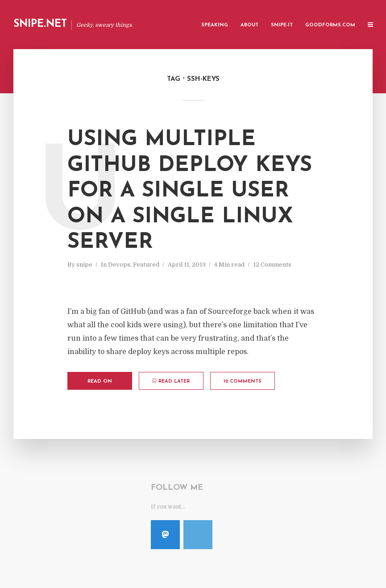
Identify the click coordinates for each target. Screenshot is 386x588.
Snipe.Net (40, 24)
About (249, 25)
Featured (146, 265)
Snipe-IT (282, 25)
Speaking (215, 25)
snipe (84, 265)
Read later (171, 381)
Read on (100, 382)
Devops (119, 265)
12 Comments (272, 265)
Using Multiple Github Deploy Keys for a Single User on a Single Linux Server (190, 191)
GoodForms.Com (330, 25)
